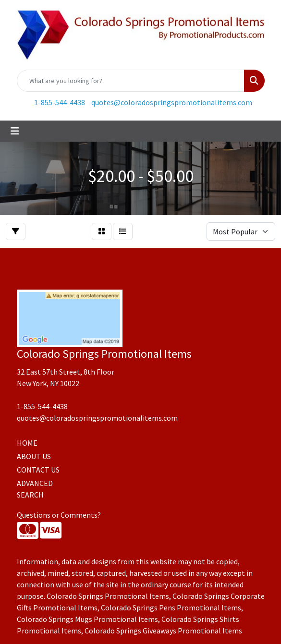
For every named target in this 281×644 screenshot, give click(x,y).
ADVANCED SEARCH (35, 489)
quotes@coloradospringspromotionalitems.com (172, 102)
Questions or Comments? (59, 515)
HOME (27, 443)
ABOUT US (34, 456)
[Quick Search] (131, 81)
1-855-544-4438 (60, 102)
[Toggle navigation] (15, 131)
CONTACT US (38, 470)
